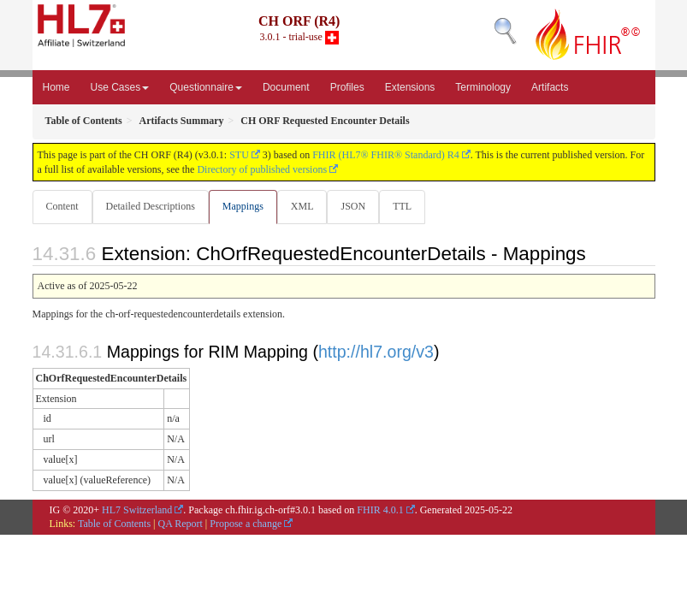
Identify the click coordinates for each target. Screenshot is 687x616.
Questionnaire (206, 87)
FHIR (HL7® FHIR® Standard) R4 (386, 155)
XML (302, 206)
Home (56, 87)
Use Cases (120, 87)
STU (239, 155)
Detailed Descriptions (151, 206)
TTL (402, 206)
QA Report (181, 524)
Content (62, 206)
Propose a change (246, 524)
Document (286, 87)
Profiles (347, 87)
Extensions (410, 87)
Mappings (243, 206)
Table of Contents (114, 524)
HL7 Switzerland (137, 510)
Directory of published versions (262, 169)
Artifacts (550, 87)
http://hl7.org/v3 (376, 352)
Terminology (483, 87)
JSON (353, 206)
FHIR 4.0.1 (380, 510)
